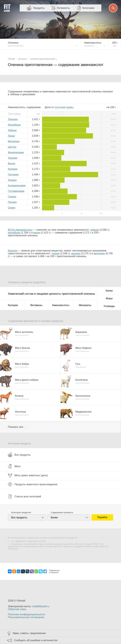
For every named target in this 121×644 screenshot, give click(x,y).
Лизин (11, 136)
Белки (109, 291)
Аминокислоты (61, 305)
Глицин (12, 197)
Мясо (14, 466)
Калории (13, 305)
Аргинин (13, 169)
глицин (56, 253)
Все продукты (19, 455)
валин (37, 233)
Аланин (12, 180)
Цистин (12, 147)
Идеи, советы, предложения (29, 633)
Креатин (13, 251)
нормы (64, 107)
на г (112, 107)
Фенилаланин (16, 152)
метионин (99, 253)
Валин (12, 163)
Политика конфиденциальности (26, 614)
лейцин (95, 230)
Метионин (14, 141)
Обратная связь (17, 609)
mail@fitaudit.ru (41, 606)
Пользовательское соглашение (26, 617)
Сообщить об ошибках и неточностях (36, 640)
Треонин (13, 119)
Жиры (109, 298)
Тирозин (13, 158)
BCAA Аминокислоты (20, 230)
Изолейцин (14, 125)
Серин (12, 208)
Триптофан (14, 114)
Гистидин (13, 174)
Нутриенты (63, 8)
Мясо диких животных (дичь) (28, 475)
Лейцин (12, 130)
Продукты (39, 8)
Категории (88, 8)
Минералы (85, 305)
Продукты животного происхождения (33, 484)
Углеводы (109, 306)
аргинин (76, 253)
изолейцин (14, 233)
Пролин (12, 202)
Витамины (36, 305)
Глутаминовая (16, 191)
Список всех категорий (24, 496)
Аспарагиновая (17, 186)
